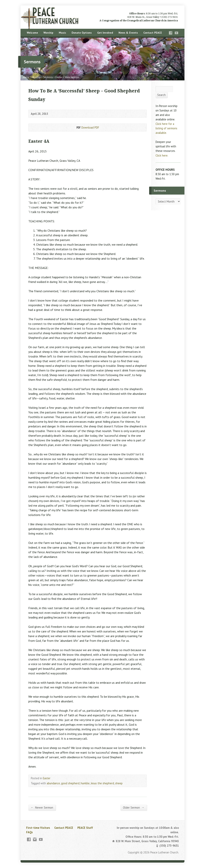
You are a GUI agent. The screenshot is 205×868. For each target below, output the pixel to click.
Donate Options (82, 33)
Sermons (48, 77)
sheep (119, 783)
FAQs (29, 832)
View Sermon (72, 77)
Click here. (162, 155)
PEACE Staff (85, 828)
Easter (59, 77)
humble (85, 783)
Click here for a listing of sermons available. (166, 128)
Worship (48, 33)
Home (26, 77)
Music (62, 33)
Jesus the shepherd (102, 783)
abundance (53, 783)
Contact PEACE (153, 33)
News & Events (128, 33)
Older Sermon (134, 807)
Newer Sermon (42, 807)
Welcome (32, 33)
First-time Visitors (38, 828)
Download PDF (78, 127)
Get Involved (105, 33)
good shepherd (70, 783)
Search (161, 95)
